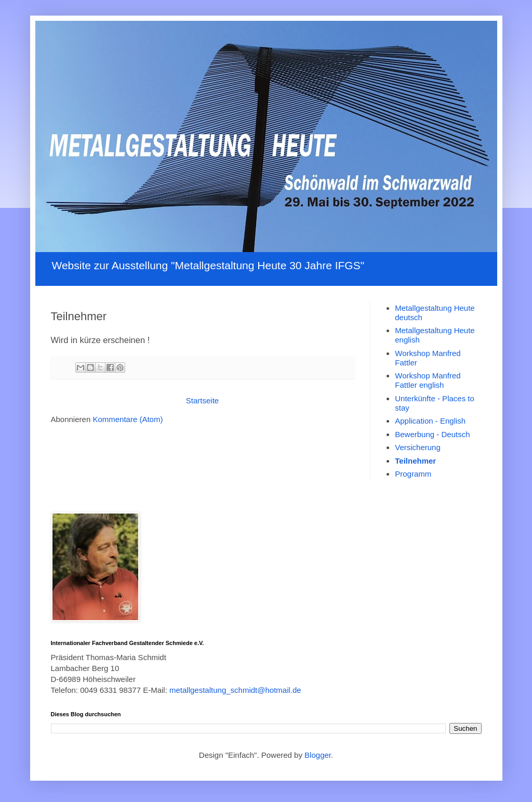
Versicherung (418, 447)
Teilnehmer (415, 461)
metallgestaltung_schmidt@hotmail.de (235, 690)
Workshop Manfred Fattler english (428, 380)
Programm (413, 474)
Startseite (202, 400)
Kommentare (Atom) (128, 419)
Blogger (318, 755)
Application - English (430, 421)
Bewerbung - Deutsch (432, 434)
